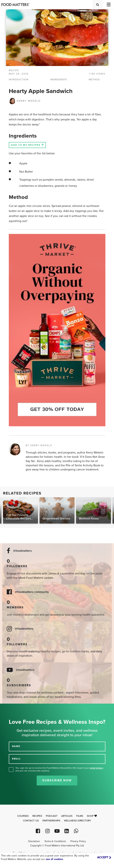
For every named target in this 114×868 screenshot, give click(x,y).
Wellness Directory (78, 821)
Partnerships (51, 821)
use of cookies (54, 859)
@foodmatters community (32, 592)
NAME (16, 746)
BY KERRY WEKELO (39, 445)
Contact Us (31, 821)
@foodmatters (22, 551)
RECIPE (14, 70)
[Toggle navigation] (108, 5)
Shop (92, 816)
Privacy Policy (78, 841)
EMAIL (16, 759)
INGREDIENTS (59, 80)
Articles (67, 816)
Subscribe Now (57, 780)
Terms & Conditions (55, 841)
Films (80, 816)
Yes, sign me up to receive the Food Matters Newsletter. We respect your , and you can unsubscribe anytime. (59, 769)
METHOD (94, 80)
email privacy (96, 768)
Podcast (52, 816)
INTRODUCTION (19, 80)
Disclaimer (34, 841)
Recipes (37, 816)
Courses (23, 816)
